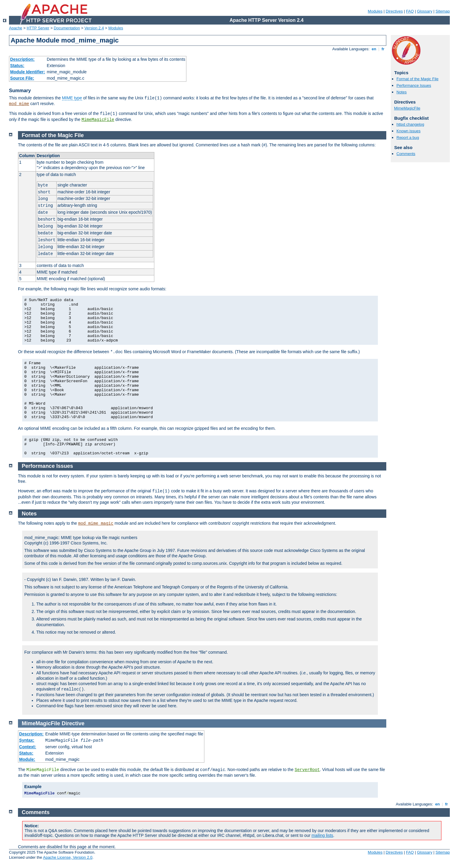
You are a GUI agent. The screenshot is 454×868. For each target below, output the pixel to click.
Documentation (67, 28)
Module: (27, 759)
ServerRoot (307, 770)
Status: (17, 66)
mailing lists (322, 835)
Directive (73, 723)
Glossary (424, 11)
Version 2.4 (94, 28)
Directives (394, 11)
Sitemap (443, 11)
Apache (16, 28)
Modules (375, 11)
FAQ (410, 11)
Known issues (408, 131)
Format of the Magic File (417, 79)
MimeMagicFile (98, 120)
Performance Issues (414, 85)
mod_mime (19, 104)
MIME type (72, 98)
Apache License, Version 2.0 (68, 857)
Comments (406, 154)
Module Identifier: (28, 72)
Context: (28, 747)
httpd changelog (410, 124)
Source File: (22, 78)
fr (383, 49)
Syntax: (27, 740)
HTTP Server (38, 28)
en (374, 49)
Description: (22, 59)
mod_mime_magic (96, 523)
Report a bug (408, 138)
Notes (402, 92)
